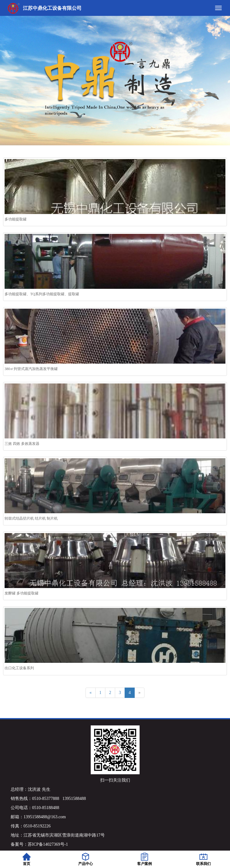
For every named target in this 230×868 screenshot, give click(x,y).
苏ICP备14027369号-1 (48, 844)
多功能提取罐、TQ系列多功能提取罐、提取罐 (42, 294)
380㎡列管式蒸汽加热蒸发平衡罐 (31, 369)
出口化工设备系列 (19, 668)
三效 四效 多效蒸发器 (22, 444)
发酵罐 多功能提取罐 (22, 593)
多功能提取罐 (16, 219)
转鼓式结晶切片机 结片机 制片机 (31, 518)
